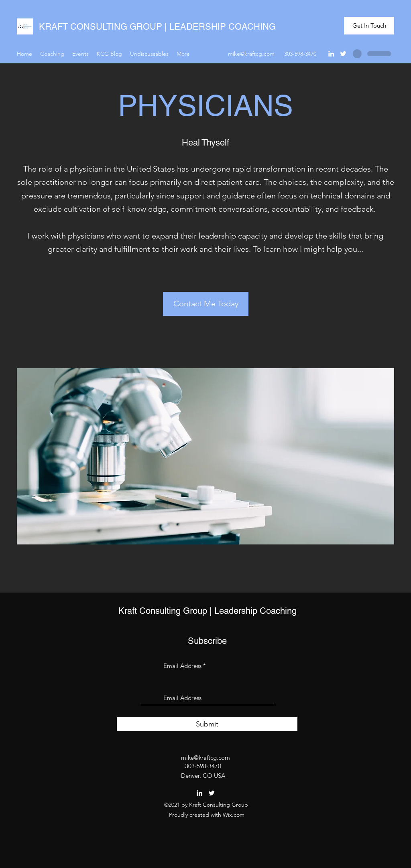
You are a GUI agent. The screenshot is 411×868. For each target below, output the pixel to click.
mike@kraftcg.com (251, 54)
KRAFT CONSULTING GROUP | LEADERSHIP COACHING (157, 27)
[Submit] (207, 724)
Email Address (182, 666)
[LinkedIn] (331, 54)
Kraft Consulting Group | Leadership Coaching (208, 611)
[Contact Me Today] (206, 304)
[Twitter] (343, 54)
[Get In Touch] (369, 26)
